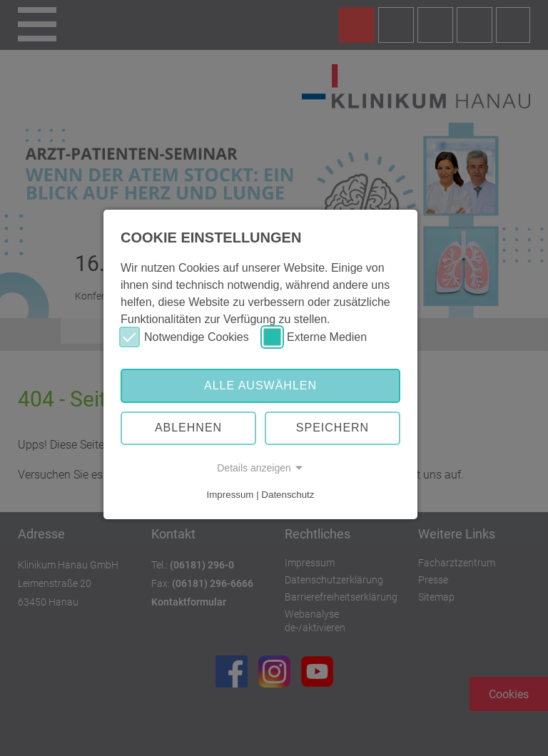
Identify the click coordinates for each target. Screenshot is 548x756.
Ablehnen (188, 428)
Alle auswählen (260, 385)
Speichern (333, 428)
